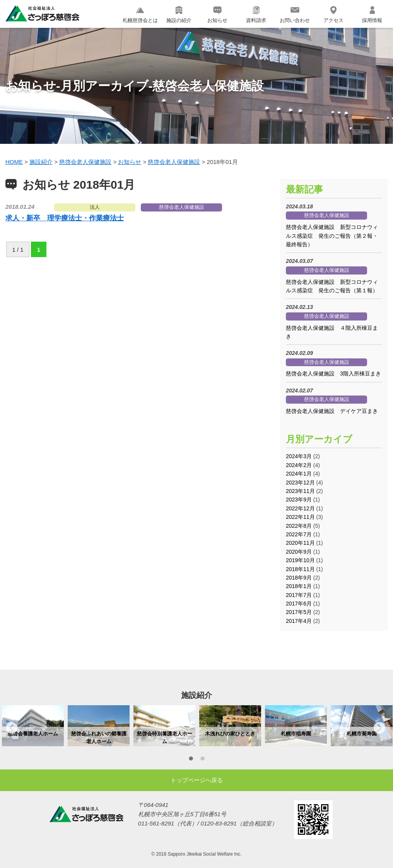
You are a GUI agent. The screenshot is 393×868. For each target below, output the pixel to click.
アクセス (333, 15)
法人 (95, 207)
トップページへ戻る (197, 780)
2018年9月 (299, 578)
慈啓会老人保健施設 (182, 207)
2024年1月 (299, 474)
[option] (33, 726)
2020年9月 (299, 552)
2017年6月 (299, 604)
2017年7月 (299, 595)
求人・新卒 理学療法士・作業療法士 (65, 218)
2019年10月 (300, 560)
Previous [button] (12, 728)
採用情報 (372, 15)
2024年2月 (299, 465)
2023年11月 (300, 491)
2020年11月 (300, 543)
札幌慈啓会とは (140, 15)
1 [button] (191, 760)
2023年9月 (299, 500)
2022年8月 (299, 526)
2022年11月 (300, 517)
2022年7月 (299, 534)
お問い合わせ (295, 15)
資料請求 (256, 15)
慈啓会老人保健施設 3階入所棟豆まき (333, 373)
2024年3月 (299, 456)
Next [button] (379, 728)
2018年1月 (299, 586)
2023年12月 (300, 483)
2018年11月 (300, 569)
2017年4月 (299, 621)
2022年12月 (300, 508)
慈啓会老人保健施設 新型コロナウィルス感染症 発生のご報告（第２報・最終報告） (332, 236)
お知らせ (217, 15)
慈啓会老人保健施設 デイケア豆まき (332, 411)
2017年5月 (299, 612)
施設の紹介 (179, 15)
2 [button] (202, 760)
